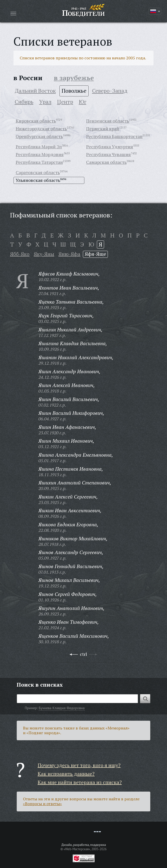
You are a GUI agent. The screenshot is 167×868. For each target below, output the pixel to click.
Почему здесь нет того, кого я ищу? (79, 765)
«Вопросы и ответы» (42, 804)
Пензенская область (108, 121)
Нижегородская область (41, 129)
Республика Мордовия (40, 154)
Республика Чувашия (108, 154)
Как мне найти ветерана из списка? (80, 782)
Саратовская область (38, 172)
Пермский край (103, 129)
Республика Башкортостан (114, 136)
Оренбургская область (39, 136)
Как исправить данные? (66, 774)
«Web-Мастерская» (77, 849)
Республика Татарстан (39, 162)
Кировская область (36, 121)
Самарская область (106, 162)
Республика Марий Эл (39, 147)
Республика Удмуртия (110, 147)
